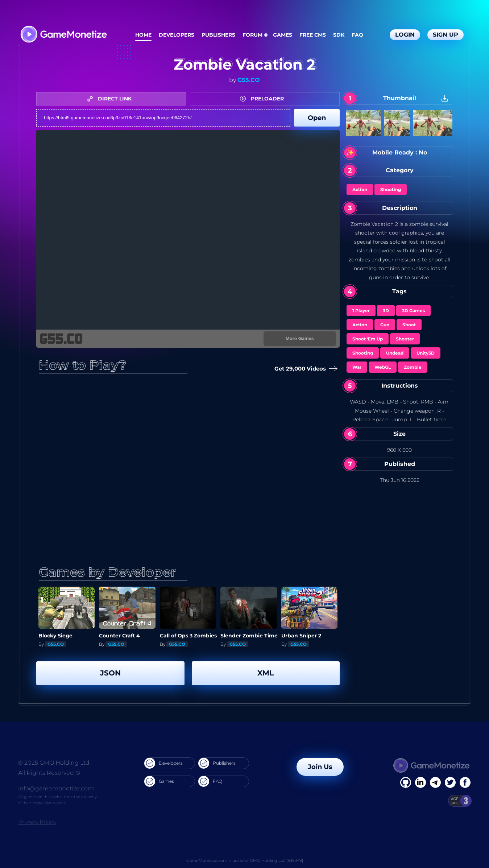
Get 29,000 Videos (305, 369)
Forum (252, 35)
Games (283, 35)
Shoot (409, 325)
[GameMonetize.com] (63, 35)
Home (143, 35)
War (357, 367)
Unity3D (426, 353)
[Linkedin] (435, 782)
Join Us (320, 767)
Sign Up (446, 35)
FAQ (357, 35)
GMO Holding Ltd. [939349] (276, 860)
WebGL (383, 367)
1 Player (361, 311)
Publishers (218, 35)
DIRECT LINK (111, 99)
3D (386, 311)
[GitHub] (465, 782)
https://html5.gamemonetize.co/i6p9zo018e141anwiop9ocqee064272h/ (163, 118)
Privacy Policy (37, 822)
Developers (177, 35)
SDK (339, 35)
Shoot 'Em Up (368, 339)
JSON (110, 673)
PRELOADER (264, 99)
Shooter (405, 339)
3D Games (413, 311)
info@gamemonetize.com (56, 788)
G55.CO (249, 80)
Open (317, 118)
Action (360, 189)
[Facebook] (406, 782)
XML (266, 673)
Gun (385, 325)
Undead (395, 353)
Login (405, 35)
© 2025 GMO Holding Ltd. (54, 763)
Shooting (391, 189)
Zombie (413, 367)
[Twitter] (450, 782)
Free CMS (313, 35)
